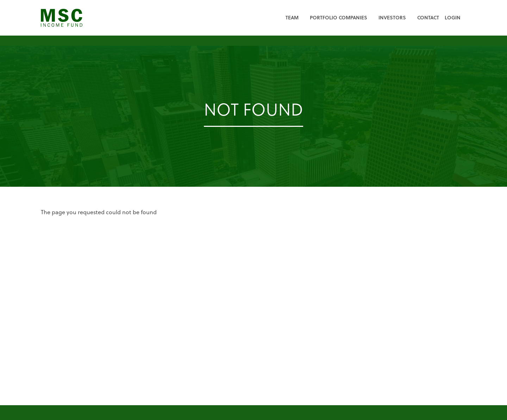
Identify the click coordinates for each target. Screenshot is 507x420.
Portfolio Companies (339, 17)
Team (292, 17)
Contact (428, 17)
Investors (392, 17)
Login (453, 17)
